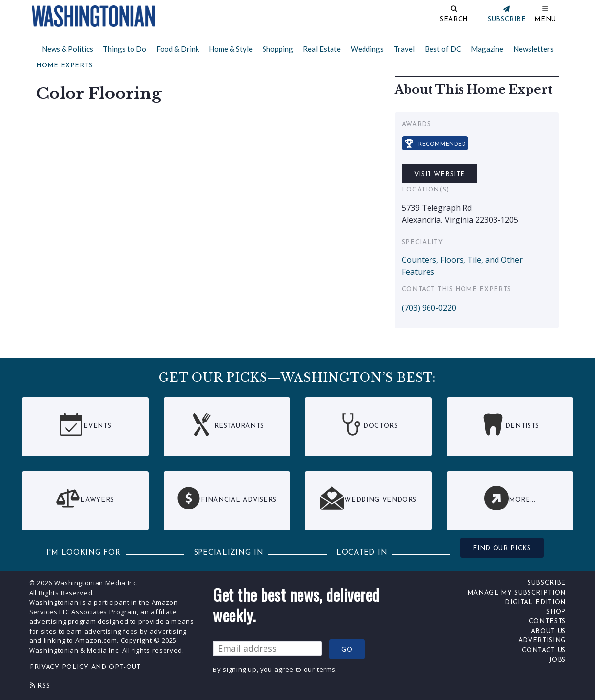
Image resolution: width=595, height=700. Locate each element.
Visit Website (440, 175)
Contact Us (544, 651)
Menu (545, 19)
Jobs (557, 660)
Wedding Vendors (368, 498)
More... (510, 498)
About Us (548, 631)
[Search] (421, 16)
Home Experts (65, 66)
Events (85, 424)
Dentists (510, 424)
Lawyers (85, 498)
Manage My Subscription (517, 593)
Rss (40, 686)
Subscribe (547, 583)
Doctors (368, 424)
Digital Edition (535, 602)
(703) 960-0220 (429, 308)
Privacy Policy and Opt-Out (85, 667)
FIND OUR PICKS (502, 549)
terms (326, 669)
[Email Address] (267, 649)
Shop (556, 612)
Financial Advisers (227, 498)
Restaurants (227, 424)
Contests (547, 621)
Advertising (542, 641)
